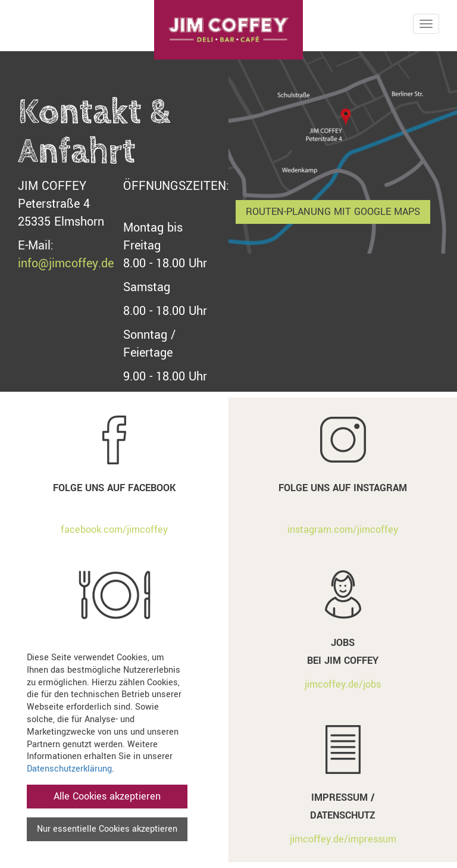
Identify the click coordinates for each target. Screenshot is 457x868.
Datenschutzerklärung (69, 769)
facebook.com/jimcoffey (114, 530)
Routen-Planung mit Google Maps (333, 212)
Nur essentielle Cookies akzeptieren (107, 829)
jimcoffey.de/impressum (343, 839)
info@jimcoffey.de (66, 263)
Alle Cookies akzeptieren (107, 796)
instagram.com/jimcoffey (343, 530)
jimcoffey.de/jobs (343, 684)
